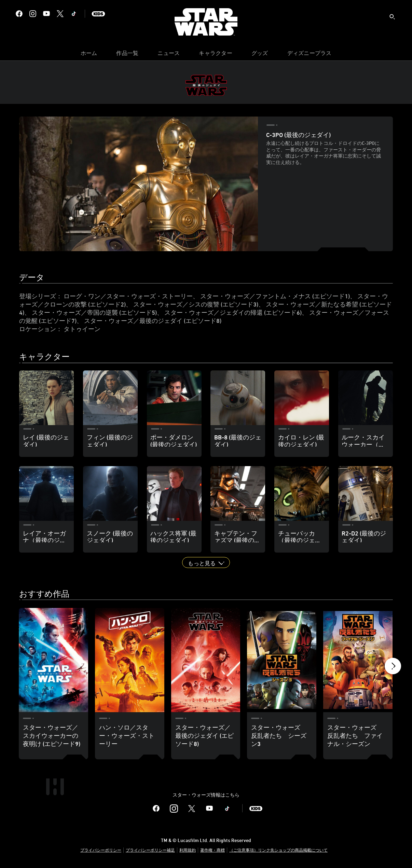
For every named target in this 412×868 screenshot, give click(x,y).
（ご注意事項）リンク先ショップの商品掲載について (278, 850)
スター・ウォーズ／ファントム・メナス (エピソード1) (275, 296)
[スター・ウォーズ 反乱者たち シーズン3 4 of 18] (282, 660)
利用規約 (188, 850)
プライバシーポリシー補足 (150, 850)
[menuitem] (89, 55)
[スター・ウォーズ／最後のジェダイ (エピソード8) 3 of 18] (206, 660)
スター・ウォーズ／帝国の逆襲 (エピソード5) (94, 312)
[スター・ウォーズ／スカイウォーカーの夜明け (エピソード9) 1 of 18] (53, 660)
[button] (206, 562)
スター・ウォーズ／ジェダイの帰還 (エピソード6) (233, 312)
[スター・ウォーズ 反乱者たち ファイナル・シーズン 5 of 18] (358, 660)
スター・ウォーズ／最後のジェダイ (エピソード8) (153, 321)
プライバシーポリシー (101, 850)
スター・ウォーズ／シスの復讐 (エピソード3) (196, 304)
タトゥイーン (82, 329)
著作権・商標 (212, 850)
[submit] (392, 17)
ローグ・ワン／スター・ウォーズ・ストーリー (128, 296)
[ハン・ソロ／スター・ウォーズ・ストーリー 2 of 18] (130, 660)
